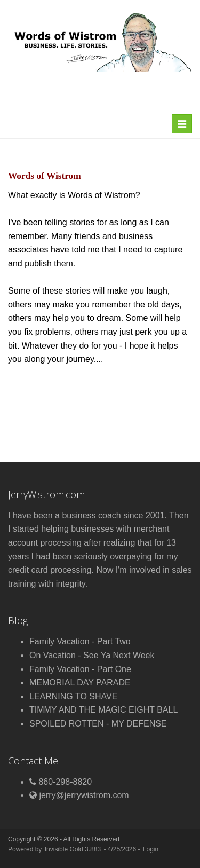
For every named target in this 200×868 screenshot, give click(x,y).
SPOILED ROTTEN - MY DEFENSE (98, 724)
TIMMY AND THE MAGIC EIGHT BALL (103, 710)
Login (151, 849)
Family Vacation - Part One (80, 669)
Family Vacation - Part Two (80, 641)
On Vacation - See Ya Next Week (92, 655)
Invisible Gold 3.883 (74, 849)
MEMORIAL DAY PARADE (80, 682)
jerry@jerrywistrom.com (84, 795)
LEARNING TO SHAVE (73, 696)
